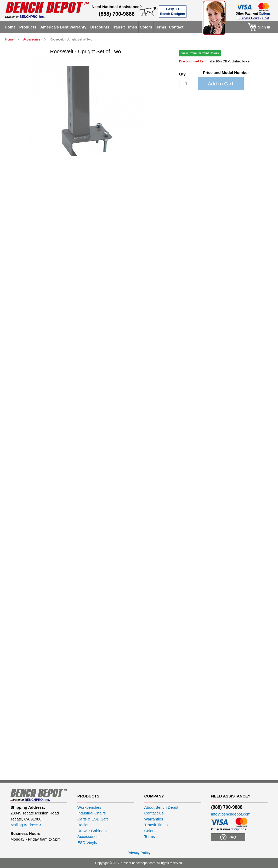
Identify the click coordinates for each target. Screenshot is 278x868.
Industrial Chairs (92, 813)
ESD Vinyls (87, 843)
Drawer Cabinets (92, 831)
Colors (150, 831)
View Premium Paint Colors (200, 53)
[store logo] (47, 7)
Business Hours (248, 18)
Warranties (154, 819)
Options (265, 14)
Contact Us (154, 813)
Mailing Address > (26, 825)
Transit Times (156, 825)
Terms (150, 837)
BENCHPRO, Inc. (32, 17)
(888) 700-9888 (117, 14)
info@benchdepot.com (231, 814)
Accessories (32, 39)
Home (10, 39)
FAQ (228, 837)
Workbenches (89, 807)
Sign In (264, 27)
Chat (266, 18)
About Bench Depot (161, 807)
